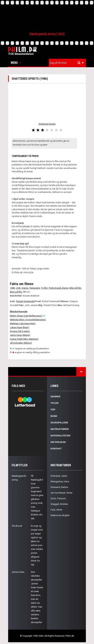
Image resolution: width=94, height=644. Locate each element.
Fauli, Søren (56, 510)
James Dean (18, 572)
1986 (12, 288)
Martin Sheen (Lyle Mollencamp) (26, 316)
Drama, (25, 288)
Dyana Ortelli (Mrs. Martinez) (24, 339)
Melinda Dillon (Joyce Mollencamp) (28, 320)
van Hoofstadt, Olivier (61, 493)
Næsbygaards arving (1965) (47, 34)
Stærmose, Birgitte (60, 515)
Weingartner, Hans (60, 482)
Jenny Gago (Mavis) (20, 335)
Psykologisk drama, (59, 288)
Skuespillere (59, 423)
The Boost (17, 526)
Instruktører (60, 429)
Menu (16, 63)
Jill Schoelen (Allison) (21, 343)
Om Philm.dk (58, 442)
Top (53, 410)
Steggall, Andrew (59, 504)
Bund (54, 416)
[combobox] (67, 63)
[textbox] (68, 63)
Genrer (55, 397)
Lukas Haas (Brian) (20, 327)
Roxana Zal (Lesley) (20, 331)
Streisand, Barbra (59, 487)
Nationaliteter (60, 436)
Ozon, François (58, 498)
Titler (55, 403)
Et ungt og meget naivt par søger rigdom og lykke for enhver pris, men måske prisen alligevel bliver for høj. (37, 545)
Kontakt (56, 449)
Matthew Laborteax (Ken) (23, 323)
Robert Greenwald (25, 301)
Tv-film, (45, 288)
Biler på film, (76, 288)
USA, (18, 288)
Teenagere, (35, 288)
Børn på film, (16, 292)
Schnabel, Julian (59, 476)
